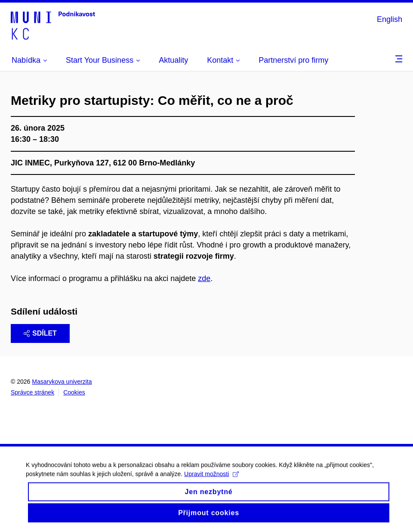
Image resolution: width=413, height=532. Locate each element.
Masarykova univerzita (62, 382)
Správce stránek (32, 392)
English (390, 19)
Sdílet (40, 333)
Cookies (74, 392)
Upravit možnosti (211, 480)
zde (204, 278)
